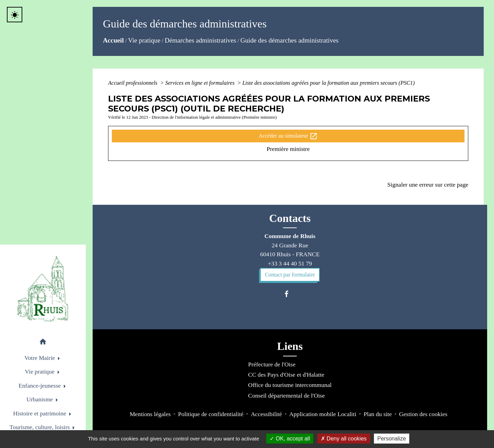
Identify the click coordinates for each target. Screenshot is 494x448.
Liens (290, 346)
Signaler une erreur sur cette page (428, 185)
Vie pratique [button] (40, 372)
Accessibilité (266, 414)
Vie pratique (144, 40)
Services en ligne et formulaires (201, 83)
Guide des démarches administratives (290, 40)
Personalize (392, 439)
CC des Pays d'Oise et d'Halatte (286, 375)
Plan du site (378, 414)
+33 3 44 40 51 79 (290, 263)
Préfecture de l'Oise (272, 364)
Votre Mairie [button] (40, 358)
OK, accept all (290, 439)
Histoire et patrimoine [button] (40, 413)
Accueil (113, 40)
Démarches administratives (200, 40)
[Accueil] (43, 289)
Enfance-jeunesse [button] (40, 386)
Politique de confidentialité (211, 414)
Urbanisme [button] (40, 399)
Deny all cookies (344, 439)
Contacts (290, 218)
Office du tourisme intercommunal (290, 385)
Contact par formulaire (290, 275)
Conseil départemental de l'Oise (286, 396)
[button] (43, 343)
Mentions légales (150, 414)
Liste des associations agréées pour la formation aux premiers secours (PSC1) (328, 83)
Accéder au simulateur (288, 136)
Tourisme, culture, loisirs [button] (40, 427)
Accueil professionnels (133, 83)
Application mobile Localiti (323, 414)
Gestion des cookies (423, 414)
